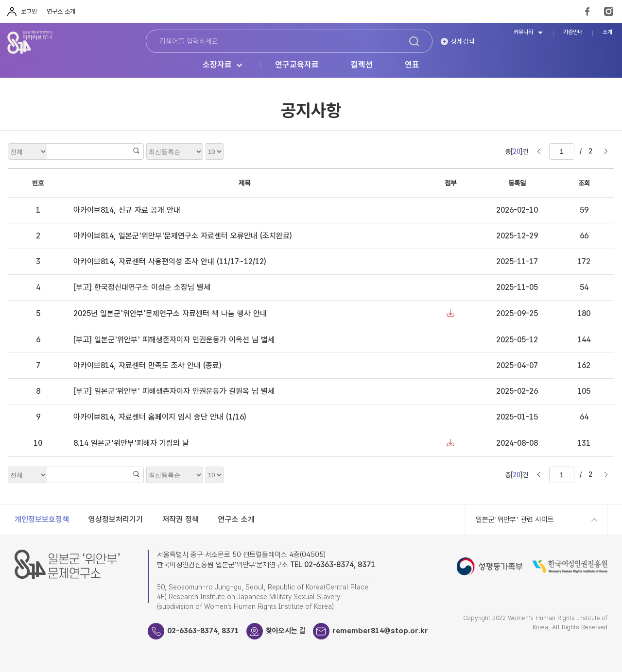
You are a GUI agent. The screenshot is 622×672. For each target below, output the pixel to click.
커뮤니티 (523, 32)
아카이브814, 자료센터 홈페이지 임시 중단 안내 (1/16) (160, 417)
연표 (412, 65)
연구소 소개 (61, 11)
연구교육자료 (297, 65)
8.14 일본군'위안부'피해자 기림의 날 (131, 443)
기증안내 (573, 32)
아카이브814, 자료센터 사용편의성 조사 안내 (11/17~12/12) (170, 261)
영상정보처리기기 (116, 519)
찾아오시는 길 (286, 631)
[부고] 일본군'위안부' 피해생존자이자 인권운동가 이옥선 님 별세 (174, 340)
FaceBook (587, 11)
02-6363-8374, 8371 (203, 631)
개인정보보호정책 (42, 519)
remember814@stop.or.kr (380, 631)
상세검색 (463, 41)
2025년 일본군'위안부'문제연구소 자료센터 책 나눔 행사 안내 (170, 313)
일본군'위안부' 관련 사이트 (515, 520)
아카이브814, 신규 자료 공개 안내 (127, 210)
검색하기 (414, 41)
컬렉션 (362, 65)
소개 (607, 32)
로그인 (29, 11)
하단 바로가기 (0, 0)
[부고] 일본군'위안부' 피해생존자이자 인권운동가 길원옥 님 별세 (174, 391)
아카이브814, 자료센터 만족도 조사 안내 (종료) (147, 365)
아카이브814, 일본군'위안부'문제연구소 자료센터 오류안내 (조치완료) (182, 236)
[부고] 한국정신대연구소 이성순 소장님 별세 (142, 287)
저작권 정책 (181, 519)
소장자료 (217, 65)
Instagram (609, 11)
